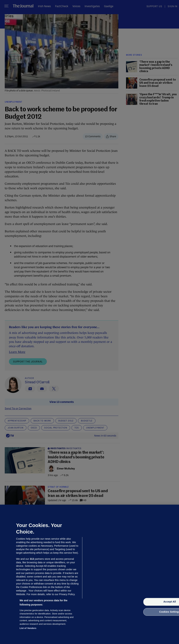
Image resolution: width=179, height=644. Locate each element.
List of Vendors (28, 628)
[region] (89, 574)
